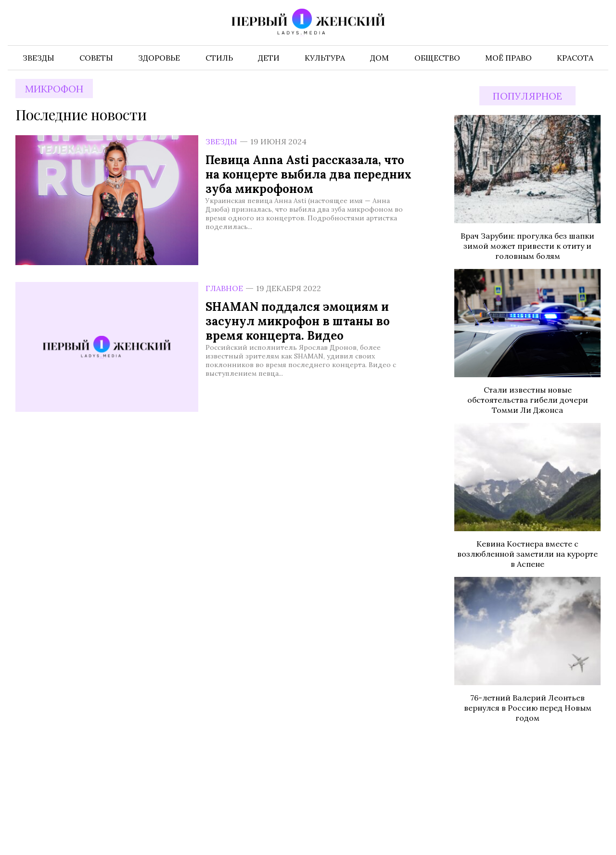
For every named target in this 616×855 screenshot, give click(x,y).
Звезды (221, 141)
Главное (224, 288)
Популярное (527, 96)
